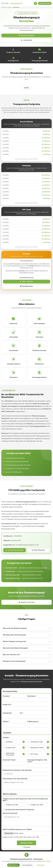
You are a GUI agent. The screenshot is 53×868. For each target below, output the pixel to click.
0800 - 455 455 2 (27, 282)
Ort (22, 714)
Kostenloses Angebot (26, 36)
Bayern (10, 7)
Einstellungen (40, 865)
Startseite (4, 7)
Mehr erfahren (47, 861)
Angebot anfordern (44, 3)
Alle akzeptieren (13, 865)
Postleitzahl (7, 714)
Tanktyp (6, 738)
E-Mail (33, 722)
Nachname (32, 697)
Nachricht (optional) (10, 814)
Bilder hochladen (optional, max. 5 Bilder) (17, 830)
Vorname (7, 697)
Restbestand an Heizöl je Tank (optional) (17, 771)
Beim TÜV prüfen (38, 551)
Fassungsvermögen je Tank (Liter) (37, 762)
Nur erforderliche (27, 865)
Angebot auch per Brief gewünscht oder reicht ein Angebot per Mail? (25, 801)
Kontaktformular (27, 287)
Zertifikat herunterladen (15, 551)
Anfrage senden (27, 844)
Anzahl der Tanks (10, 761)
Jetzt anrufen (26, 41)
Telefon (6, 722)
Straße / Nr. (7, 705)
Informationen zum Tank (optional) (15, 780)
